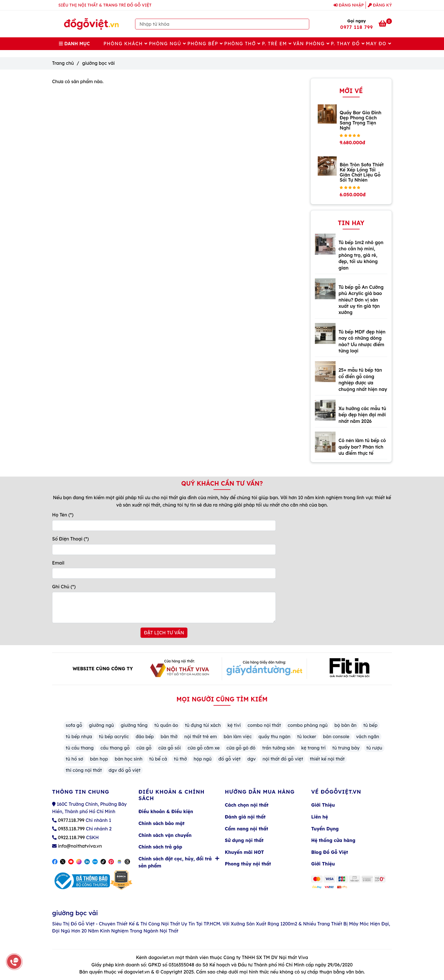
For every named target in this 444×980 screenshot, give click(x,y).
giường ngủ (101, 725)
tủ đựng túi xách (203, 725)
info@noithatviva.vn (80, 846)
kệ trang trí (313, 748)
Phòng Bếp (205, 44)
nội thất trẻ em (201, 736)
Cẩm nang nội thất (246, 829)
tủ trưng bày (346, 748)
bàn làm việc (238, 736)
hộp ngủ (203, 759)
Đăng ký (380, 5)
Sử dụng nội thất (244, 840)
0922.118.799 (71, 837)
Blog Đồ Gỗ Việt (330, 852)
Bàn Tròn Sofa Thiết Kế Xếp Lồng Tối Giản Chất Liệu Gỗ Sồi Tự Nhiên (362, 172)
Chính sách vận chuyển (165, 835)
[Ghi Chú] (164, 608)
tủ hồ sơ (74, 759)
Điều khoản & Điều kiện (166, 811)
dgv (252, 759)
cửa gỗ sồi (170, 748)
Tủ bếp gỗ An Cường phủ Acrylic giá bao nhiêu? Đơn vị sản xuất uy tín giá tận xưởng (361, 300)
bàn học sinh (129, 759)
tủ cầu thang (80, 748)
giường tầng (134, 725)
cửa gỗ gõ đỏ (241, 748)
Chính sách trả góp (160, 847)
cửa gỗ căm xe (203, 748)
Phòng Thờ (243, 44)
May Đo (379, 44)
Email (58, 563)
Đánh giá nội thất (245, 817)
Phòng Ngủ (168, 44)
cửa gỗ (144, 748)
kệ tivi (234, 725)
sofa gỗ (74, 725)
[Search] (304, 24)
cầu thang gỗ (115, 748)
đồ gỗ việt (229, 759)
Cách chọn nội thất (247, 805)
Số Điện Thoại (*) (71, 539)
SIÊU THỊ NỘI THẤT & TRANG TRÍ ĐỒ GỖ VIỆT (105, 5)
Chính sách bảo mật (162, 823)
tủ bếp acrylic (114, 736)
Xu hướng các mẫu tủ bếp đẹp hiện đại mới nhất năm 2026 (362, 415)
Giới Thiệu (323, 805)
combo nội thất (264, 725)
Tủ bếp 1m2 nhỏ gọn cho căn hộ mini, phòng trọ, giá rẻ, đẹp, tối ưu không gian (361, 255)
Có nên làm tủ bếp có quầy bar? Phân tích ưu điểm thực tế (362, 447)
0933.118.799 (71, 829)
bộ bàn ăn (345, 725)
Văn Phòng (311, 44)
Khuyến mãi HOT (244, 852)
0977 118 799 (357, 27)
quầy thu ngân (275, 736)
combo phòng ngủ (308, 725)
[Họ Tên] (164, 525)
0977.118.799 (71, 820)
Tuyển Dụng (325, 829)
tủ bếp (370, 725)
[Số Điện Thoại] (164, 550)
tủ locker (307, 736)
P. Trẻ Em (277, 44)
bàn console (336, 736)
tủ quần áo (166, 725)
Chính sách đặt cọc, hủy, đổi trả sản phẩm (179, 861)
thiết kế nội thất (327, 759)
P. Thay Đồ (348, 44)
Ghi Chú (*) (64, 587)
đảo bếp (145, 736)
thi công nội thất (84, 770)
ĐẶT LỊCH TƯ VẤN (164, 633)
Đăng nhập (349, 5)
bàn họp (99, 759)
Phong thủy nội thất (248, 864)
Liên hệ (320, 817)
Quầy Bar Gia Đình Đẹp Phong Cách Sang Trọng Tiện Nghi (360, 120)
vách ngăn (368, 736)
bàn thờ (169, 736)
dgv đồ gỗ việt (125, 770)
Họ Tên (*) (63, 515)
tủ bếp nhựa (79, 736)
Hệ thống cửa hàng (333, 840)
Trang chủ (63, 63)
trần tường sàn (278, 748)
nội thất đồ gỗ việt (283, 759)
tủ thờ (180, 759)
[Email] (164, 573)
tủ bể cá (158, 759)
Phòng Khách (126, 44)
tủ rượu (374, 748)
